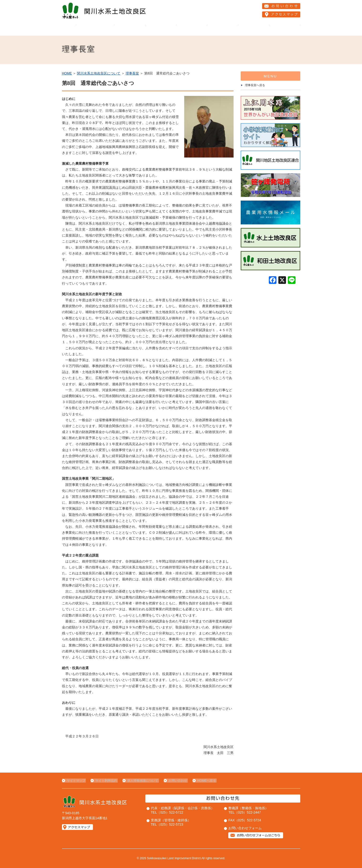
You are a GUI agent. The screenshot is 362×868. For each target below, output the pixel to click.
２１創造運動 (192, 29)
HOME (69, 29)
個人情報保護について (142, 781)
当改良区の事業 (161, 29)
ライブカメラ (285, 29)
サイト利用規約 (106, 781)
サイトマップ (76, 781)
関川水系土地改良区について (95, 29)
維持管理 (130, 29)
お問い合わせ (176, 781)
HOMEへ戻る (204, 781)
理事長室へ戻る (255, 85)
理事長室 (132, 73)
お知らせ (254, 29)
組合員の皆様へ (223, 29)
